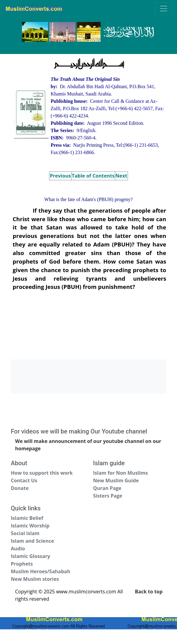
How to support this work (42, 473)
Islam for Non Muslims (121, 473)
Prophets (22, 564)
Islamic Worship (30, 526)
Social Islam (25, 533)
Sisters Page (108, 496)
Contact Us (24, 480)
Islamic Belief (27, 518)
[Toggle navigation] (164, 9)
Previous (60, 176)
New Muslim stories (35, 579)
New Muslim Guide (116, 480)
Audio (18, 549)
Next (121, 176)
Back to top (149, 592)
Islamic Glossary (31, 556)
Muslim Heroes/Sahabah (41, 571)
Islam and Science (33, 541)
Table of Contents (93, 176)
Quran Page (107, 488)
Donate (20, 488)
